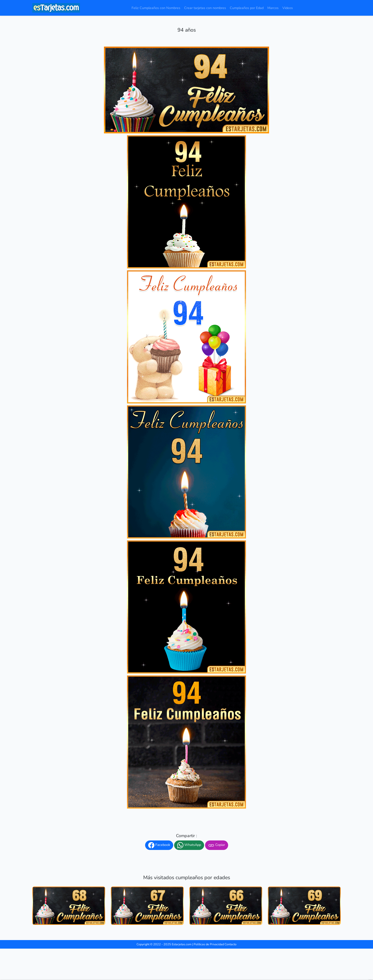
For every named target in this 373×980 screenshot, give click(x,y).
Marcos (273, 8)
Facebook (159, 845)
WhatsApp (189, 845)
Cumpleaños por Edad (247, 8)
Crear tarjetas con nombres (205, 8)
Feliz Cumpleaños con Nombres (156, 8)
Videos (288, 8)
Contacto (231, 944)
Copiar (217, 845)
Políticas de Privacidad (209, 944)
